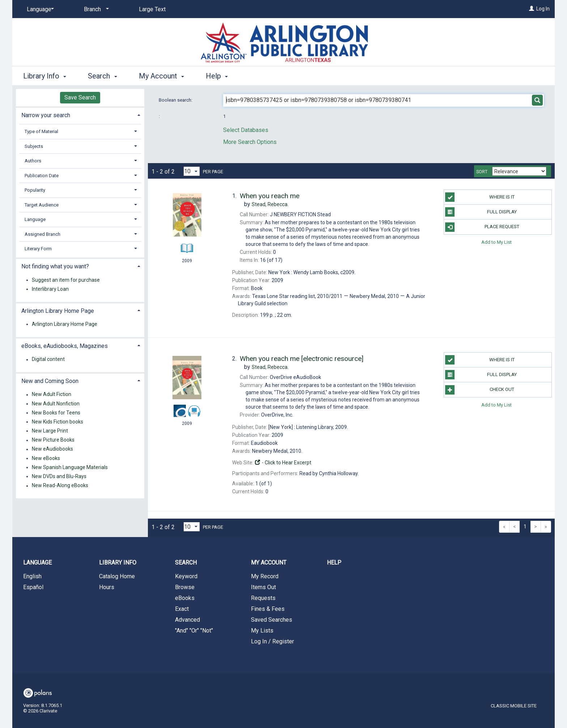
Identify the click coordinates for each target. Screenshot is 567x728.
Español (33, 587)
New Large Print (50, 431)
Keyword (186, 576)
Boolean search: (176, 100)
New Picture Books (53, 440)
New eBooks (46, 458)
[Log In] (532, 9)
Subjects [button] (34, 146)
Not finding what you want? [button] (55, 266)
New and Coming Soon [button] (50, 381)
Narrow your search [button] (46, 115)
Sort (482, 172)
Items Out (263, 587)
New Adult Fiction (52, 395)
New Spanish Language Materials (70, 467)
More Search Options (250, 142)
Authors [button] (33, 161)
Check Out (479, 390)
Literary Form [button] (38, 249)
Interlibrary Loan (50, 289)
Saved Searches (272, 620)
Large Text (152, 9)
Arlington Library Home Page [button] (58, 311)
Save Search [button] (80, 97)
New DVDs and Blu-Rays (59, 476)
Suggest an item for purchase (66, 280)
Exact (182, 609)
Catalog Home (117, 576)
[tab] (80, 114)
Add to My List (496, 242)
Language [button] (35, 219)
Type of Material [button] (41, 131)
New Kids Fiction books (57, 422)
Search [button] (102, 76)
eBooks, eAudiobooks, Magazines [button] (65, 346)
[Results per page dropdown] (192, 171)
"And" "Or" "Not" (194, 631)
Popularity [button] (35, 190)
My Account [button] (161, 76)
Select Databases (246, 130)
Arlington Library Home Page (65, 324)
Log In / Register (272, 641)
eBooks (185, 598)
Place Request (482, 227)
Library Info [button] (45, 76)
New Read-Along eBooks (60, 486)
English (32, 576)
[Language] (39, 9)
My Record (265, 576)
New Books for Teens (56, 413)
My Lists (262, 631)
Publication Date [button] (42, 176)
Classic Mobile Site (514, 706)
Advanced (187, 620)
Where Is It (480, 197)
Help (334, 563)
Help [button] (217, 76)
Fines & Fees (268, 609)
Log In (543, 9)
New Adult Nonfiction (56, 404)
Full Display (481, 212)
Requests (263, 598)
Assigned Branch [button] (42, 234)
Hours (107, 587)
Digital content (48, 359)
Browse (185, 587)
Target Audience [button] (42, 205)
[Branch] (95, 9)
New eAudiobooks (52, 449)
